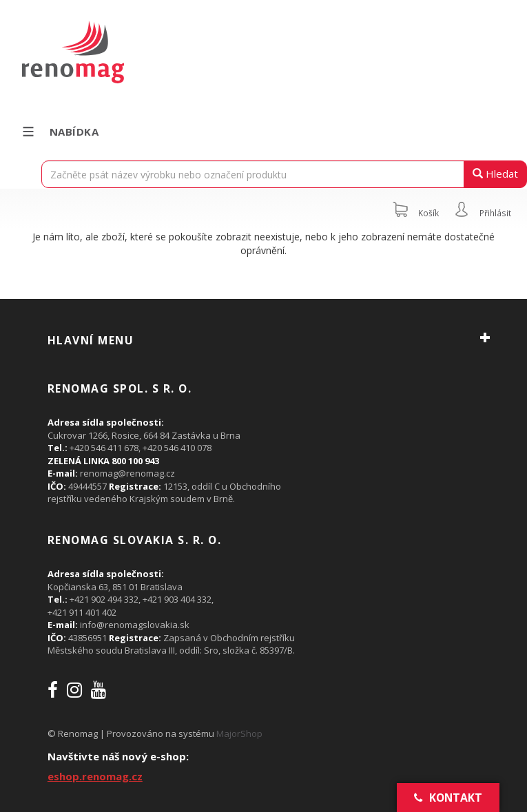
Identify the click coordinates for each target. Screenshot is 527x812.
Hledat (495, 174)
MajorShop (239, 733)
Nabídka (60, 132)
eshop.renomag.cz (95, 776)
